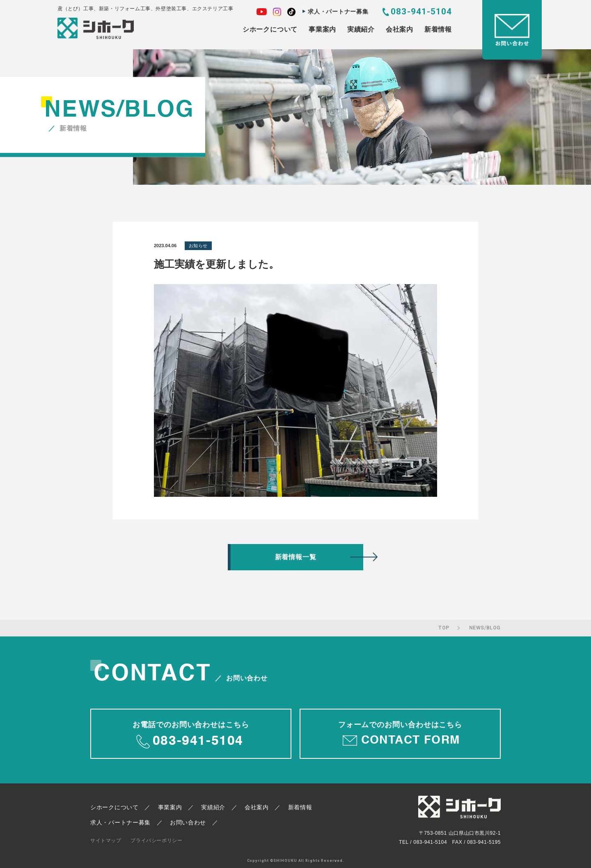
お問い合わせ (188, 822)
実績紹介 (361, 29)
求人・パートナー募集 (338, 11)
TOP (444, 628)
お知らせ (198, 246)
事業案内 (322, 29)
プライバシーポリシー (156, 840)
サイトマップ (106, 840)
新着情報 (438, 29)
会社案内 (400, 29)
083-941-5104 (421, 11)
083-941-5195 (484, 842)
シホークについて (270, 29)
